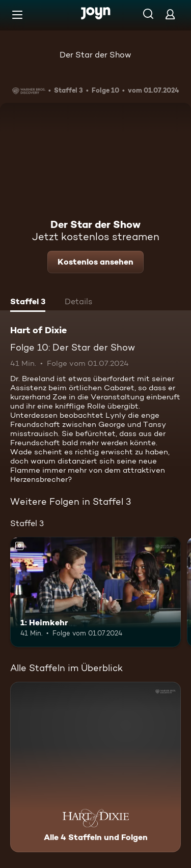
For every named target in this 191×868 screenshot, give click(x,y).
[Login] (170, 14)
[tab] (28, 303)
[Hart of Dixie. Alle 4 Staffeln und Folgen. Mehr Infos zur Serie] (95, 767)
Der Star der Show (95, 55)
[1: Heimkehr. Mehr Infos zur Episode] (95, 592)
